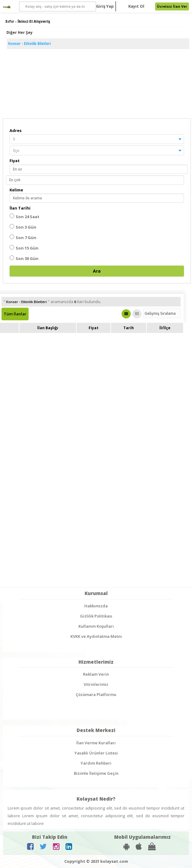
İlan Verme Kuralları (96, 743)
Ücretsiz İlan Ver (172, 6)
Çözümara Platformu (96, 694)
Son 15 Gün (24, 248)
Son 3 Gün (23, 227)
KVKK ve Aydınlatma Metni (96, 636)
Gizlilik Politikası (96, 616)
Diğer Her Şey (20, 32)
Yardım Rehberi (96, 763)
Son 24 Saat (24, 216)
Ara (97, 271)
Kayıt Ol (136, 6)
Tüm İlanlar (15, 314)
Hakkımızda (96, 606)
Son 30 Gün (24, 258)
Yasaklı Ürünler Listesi (96, 753)
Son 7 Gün (23, 237)
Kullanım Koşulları (96, 626)
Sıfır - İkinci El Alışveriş (28, 21)
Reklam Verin (96, 674)
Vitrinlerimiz (96, 684)
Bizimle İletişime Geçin (96, 773)
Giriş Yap (105, 6)
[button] (97, 139)
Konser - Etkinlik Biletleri (30, 44)
